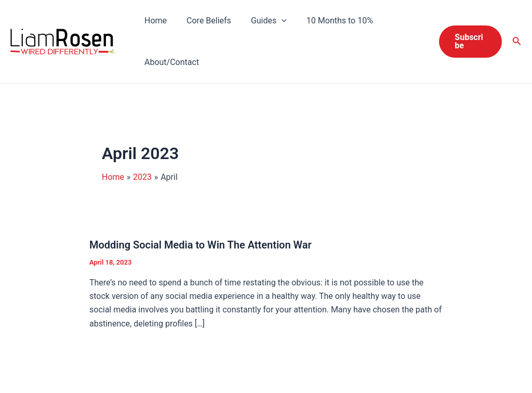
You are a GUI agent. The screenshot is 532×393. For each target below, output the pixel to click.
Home (154, 21)
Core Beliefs (204, 21)
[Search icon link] (517, 42)
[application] (274, 21)
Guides (261, 21)
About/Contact (170, 62)
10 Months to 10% (329, 21)
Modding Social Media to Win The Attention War (201, 245)
